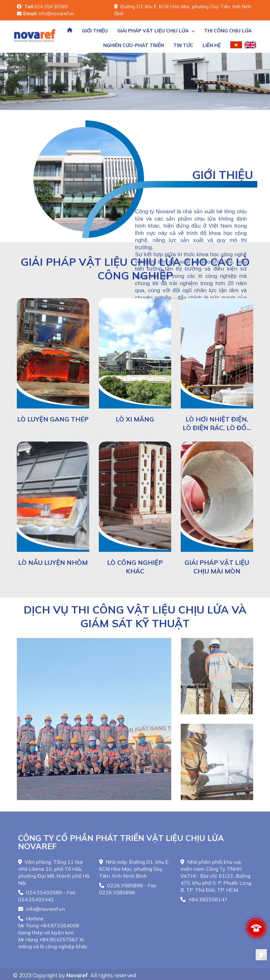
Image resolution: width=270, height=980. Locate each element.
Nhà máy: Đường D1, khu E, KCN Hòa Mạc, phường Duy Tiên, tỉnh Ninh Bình (134, 873)
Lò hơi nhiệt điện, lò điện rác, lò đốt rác (217, 428)
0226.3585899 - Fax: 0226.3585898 (128, 893)
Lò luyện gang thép (53, 419)
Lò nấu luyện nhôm (53, 562)
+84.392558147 (204, 903)
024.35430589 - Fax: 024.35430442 (47, 900)
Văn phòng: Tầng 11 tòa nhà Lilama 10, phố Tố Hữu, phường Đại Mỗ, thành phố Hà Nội (54, 876)
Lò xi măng (135, 419)
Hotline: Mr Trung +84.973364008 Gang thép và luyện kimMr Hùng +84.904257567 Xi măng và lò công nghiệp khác (53, 936)
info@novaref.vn (41, 913)
